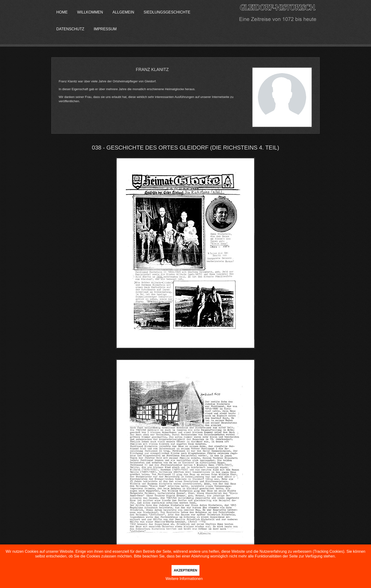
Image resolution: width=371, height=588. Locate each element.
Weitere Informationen (184, 579)
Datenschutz (70, 29)
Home (62, 12)
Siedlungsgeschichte (167, 12)
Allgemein (123, 12)
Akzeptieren (186, 570)
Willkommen (90, 12)
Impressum (105, 29)
